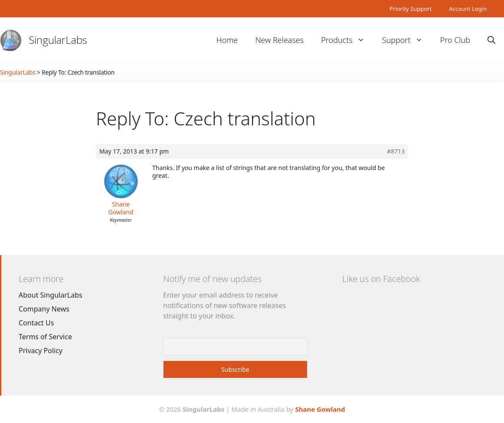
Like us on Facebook (381, 279)
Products (347, 40)
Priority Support (411, 9)
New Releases (279, 40)
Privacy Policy (41, 351)
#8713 (396, 151)
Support (407, 40)
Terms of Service (45, 337)
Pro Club (455, 40)
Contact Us (36, 323)
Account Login (468, 9)
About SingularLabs (51, 295)
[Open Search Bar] (491, 40)
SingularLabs (58, 40)
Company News (44, 309)
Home (227, 40)
